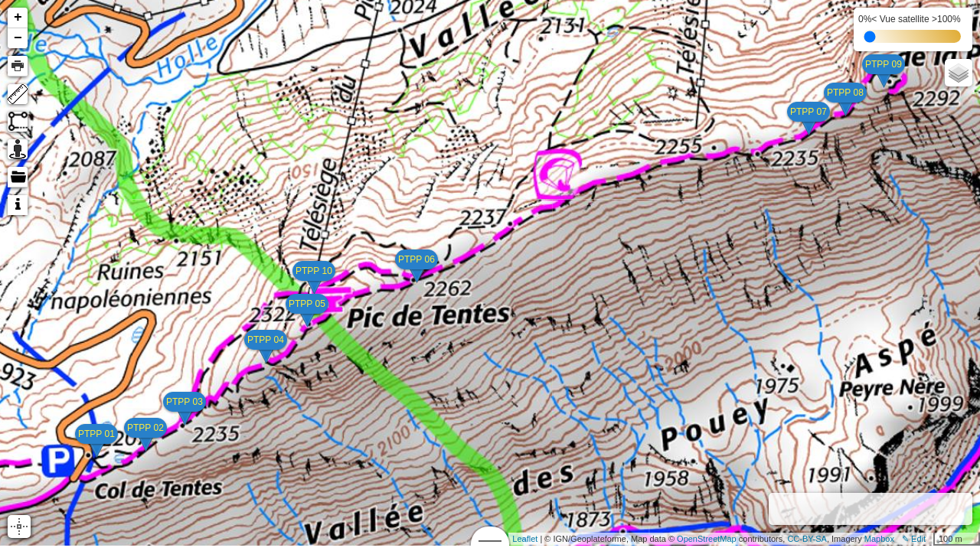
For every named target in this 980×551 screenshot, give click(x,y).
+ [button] (18, 18)
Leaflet (525, 539)
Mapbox (879, 539)
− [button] (18, 38)
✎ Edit (914, 539)
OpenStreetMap (707, 539)
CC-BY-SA (807, 539)
